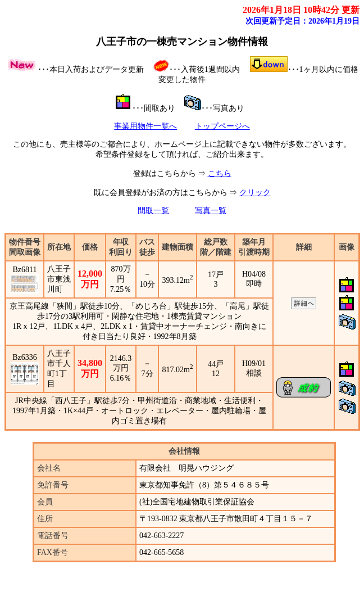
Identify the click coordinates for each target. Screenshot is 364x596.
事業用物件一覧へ (145, 126)
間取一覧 (153, 211)
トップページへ (222, 126)
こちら (220, 173)
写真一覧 (211, 211)
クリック (255, 193)
